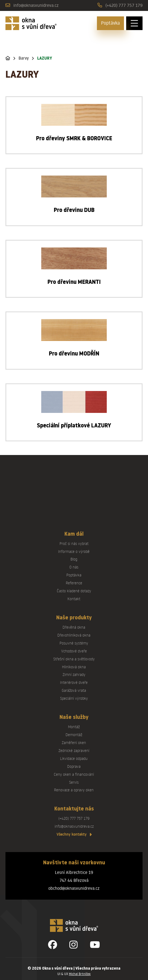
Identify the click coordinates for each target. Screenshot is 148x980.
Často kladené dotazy (74, 591)
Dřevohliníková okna (74, 635)
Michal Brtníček (80, 974)
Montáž (74, 727)
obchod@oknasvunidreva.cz (74, 888)
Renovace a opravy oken (74, 790)
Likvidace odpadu (74, 758)
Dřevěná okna (74, 627)
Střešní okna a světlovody (74, 659)
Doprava (74, 766)
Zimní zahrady (74, 674)
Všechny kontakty (74, 834)
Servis (74, 782)
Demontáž (74, 735)
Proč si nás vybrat (74, 543)
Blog (74, 559)
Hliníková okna (74, 667)
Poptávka (110, 23)
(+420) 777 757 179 (124, 5)
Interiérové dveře (74, 682)
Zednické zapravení (74, 750)
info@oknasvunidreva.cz (36, 5)
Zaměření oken (74, 743)
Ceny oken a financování (74, 774)
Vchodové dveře (74, 651)
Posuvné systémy (74, 643)
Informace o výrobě (74, 551)
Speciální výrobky (74, 698)
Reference (74, 583)
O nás (74, 567)
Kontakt (74, 599)
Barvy (24, 58)
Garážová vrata (74, 690)
